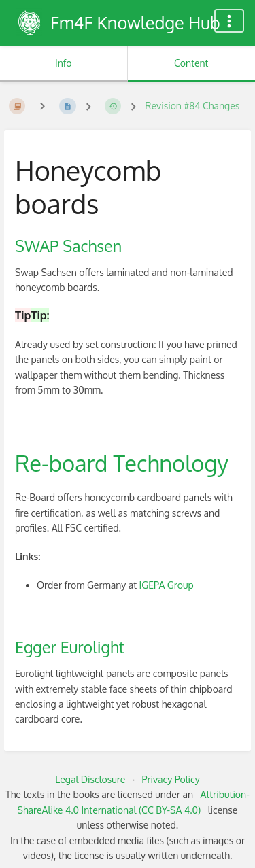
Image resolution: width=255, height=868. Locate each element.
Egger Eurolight (70, 647)
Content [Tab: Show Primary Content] (191, 63)
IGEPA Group (167, 585)
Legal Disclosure (90, 779)
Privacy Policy (171, 779)
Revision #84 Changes (192, 106)
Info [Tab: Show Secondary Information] (64, 63)
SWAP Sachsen (68, 246)
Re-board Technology (122, 463)
